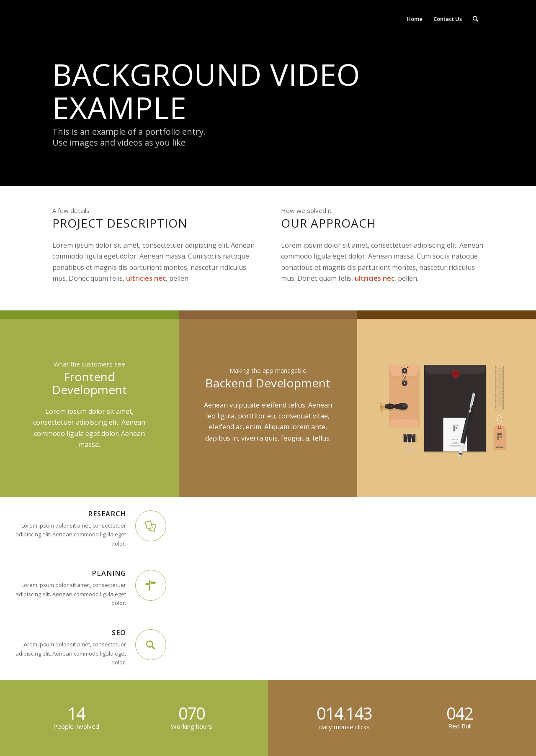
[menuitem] (415, 19)
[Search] (475, 19)
